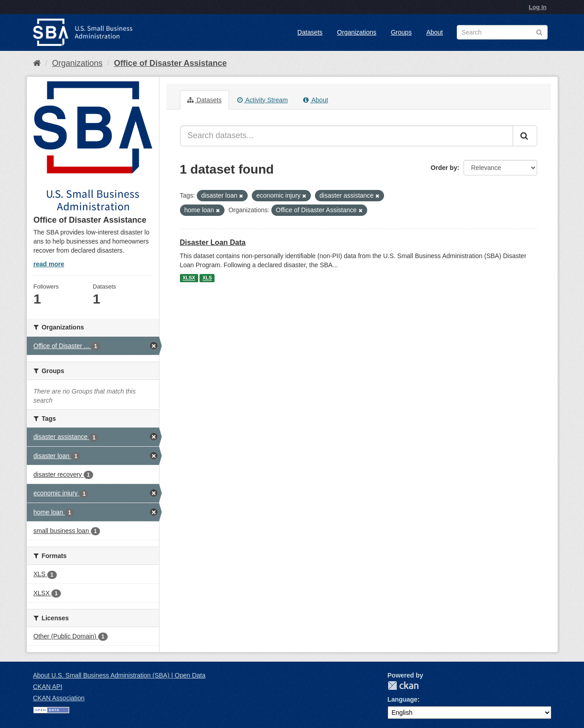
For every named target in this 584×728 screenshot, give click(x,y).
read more (49, 264)
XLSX (189, 278)
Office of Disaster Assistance (170, 63)
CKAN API (48, 687)
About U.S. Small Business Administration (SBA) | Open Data (119, 675)
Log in (538, 7)
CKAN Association (59, 698)
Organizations (357, 32)
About (435, 32)
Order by (444, 168)
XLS (207, 278)
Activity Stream (262, 100)
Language (403, 699)
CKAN (403, 686)
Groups (401, 32)
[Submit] (525, 136)
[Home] (37, 63)
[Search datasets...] (347, 136)
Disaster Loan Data (213, 242)
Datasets (310, 32)
